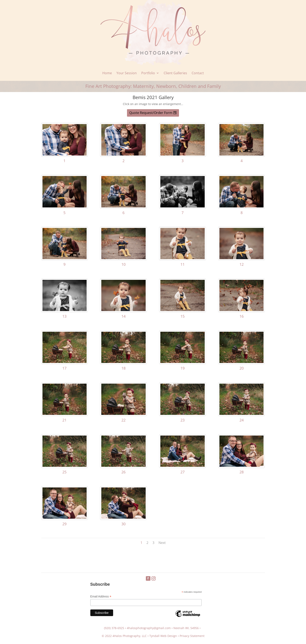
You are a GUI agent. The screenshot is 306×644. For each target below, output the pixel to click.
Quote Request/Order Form (151, 113)
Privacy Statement (192, 636)
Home (107, 73)
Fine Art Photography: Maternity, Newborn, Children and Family (153, 86)
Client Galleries (175, 73)
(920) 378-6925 (114, 628)
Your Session (127, 73)
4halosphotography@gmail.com (149, 628)
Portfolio (148, 73)
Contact (198, 73)
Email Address (101, 597)
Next (162, 543)
